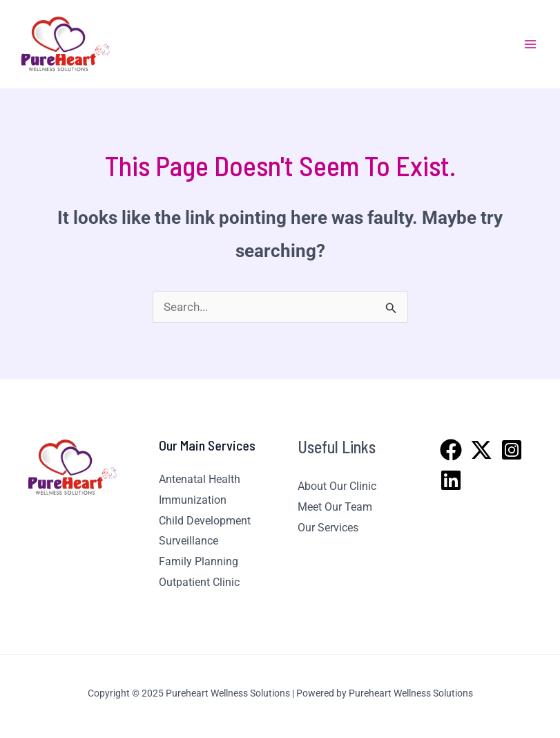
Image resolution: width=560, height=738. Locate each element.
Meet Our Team (335, 507)
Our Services (328, 528)
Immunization (193, 500)
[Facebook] (451, 450)
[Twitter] (481, 450)
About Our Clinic (337, 486)
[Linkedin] (451, 480)
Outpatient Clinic (199, 582)
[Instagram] (512, 450)
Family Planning (199, 561)
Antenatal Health (200, 479)
